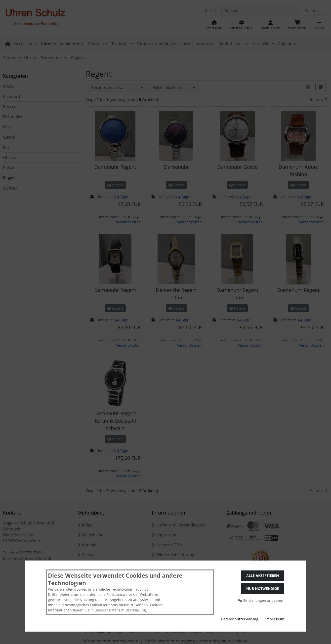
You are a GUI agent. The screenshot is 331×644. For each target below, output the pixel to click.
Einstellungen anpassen (261, 600)
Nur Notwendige (263, 588)
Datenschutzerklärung (240, 619)
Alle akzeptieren (263, 576)
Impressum (275, 619)
